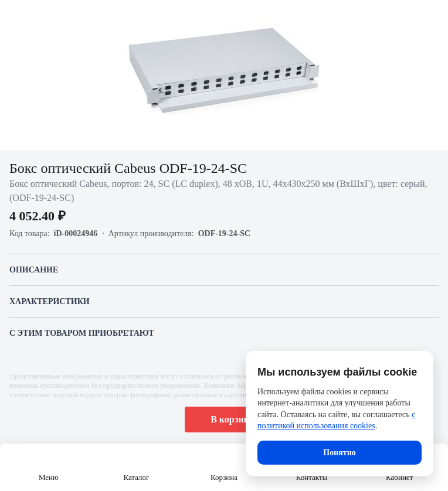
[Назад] (16, 16)
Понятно (339, 453)
